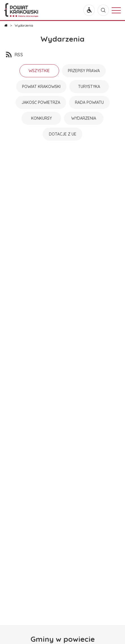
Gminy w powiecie (63, 639)
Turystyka (89, 87)
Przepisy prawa (84, 71)
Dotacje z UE (63, 134)
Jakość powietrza (41, 102)
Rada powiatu (89, 102)
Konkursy (41, 118)
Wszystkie (39, 71)
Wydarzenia (62, 39)
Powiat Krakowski (41, 87)
